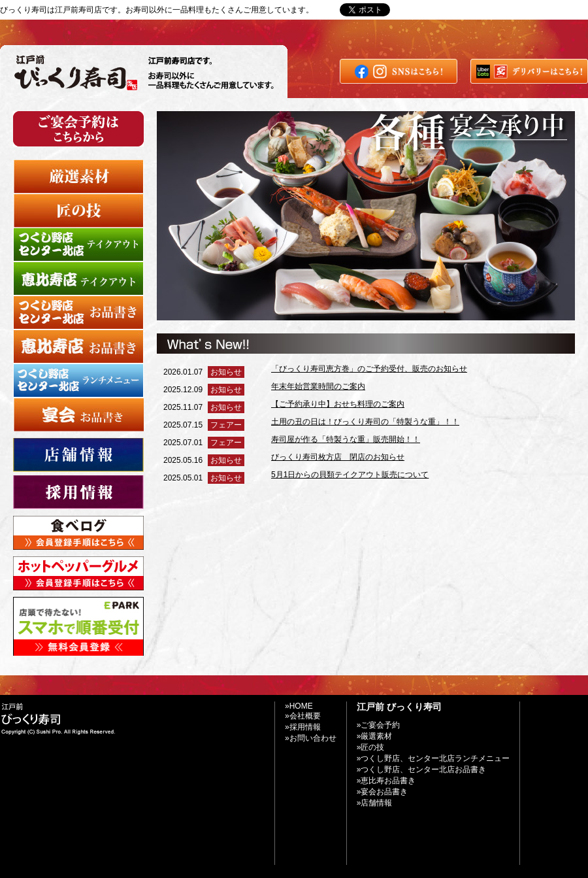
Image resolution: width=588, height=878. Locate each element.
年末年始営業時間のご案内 (318, 386)
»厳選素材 (375, 736)
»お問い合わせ (467, 10)
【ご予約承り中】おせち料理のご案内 (338, 404)
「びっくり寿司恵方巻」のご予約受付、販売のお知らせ (369, 369)
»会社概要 (303, 716)
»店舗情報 (375, 803)
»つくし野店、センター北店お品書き (422, 769)
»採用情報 (303, 727)
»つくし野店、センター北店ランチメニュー (433, 758)
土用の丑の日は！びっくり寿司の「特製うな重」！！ (365, 422)
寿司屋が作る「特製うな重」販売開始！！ (346, 439)
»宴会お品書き (383, 792)
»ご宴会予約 (379, 725)
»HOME (299, 706)
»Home (417, 10)
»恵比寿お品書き (386, 781)
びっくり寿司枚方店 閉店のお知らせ (338, 457)
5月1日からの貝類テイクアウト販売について (350, 475)
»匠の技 (371, 747)
